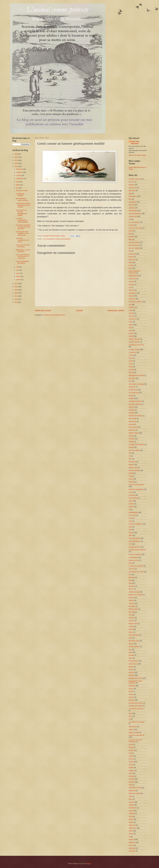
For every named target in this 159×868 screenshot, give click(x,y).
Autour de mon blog (135, 228)
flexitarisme (132, 462)
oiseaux (131, 644)
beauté (131, 231)
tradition (131, 805)
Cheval (131, 313)
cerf (130, 287)
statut (131, 785)
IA (129, 509)
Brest (130, 268)
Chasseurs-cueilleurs (135, 302)
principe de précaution (136, 703)
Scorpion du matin (22, 190)
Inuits (130, 521)
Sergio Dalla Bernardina (135, 143)
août (18, 182)
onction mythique (134, 647)
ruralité (131, 756)
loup (130, 580)
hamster (131, 504)
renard (131, 744)
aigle (130, 193)
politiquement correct (135, 678)
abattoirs (131, 185)
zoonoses (132, 848)
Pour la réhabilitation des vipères (23, 262)
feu (130, 456)
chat (130, 305)
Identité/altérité (133, 512)
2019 (16, 290)
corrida (131, 355)
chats (130, 310)
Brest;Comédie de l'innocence (135, 272)
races (130, 713)
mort (130, 615)
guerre (131, 501)
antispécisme (133, 216)
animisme (132, 208)
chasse (131, 296)
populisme (132, 686)
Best (130, 234)
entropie (131, 424)
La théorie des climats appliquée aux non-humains (23, 205)
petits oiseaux (133, 664)
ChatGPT (132, 307)
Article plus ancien (116, 310)
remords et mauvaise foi (136, 735)
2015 (16, 302)
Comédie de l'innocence (136, 345)
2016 (16, 299)
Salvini (131, 765)
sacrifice (131, 762)
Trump (131, 816)
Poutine (131, 694)
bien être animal (134, 242)
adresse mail (133, 188)
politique (131, 675)
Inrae (130, 518)
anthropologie (133, 211)
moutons (131, 621)
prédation (132, 700)
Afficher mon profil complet (137, 155)
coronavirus (132, 352)
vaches (131, 819)
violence (131, 839)
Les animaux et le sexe (136, 572)
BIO (130, 251)
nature (131, 629)
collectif (131, 336)
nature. (131, 632)
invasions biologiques (136, 524)
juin (18, 188)
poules (131, 689)
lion (130, 575)
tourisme (131, 802)
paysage (131, 655)
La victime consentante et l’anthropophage (22, 220)
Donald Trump (133, 390)
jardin (131, 535)
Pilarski (131, 670)
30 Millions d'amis (134, 179)
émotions (132, 410)
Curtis (131, 364)
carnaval (131, 281)
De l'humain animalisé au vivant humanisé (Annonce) (23, 227)
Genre (131, 492)
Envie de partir (133, 427)
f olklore (131, 442)
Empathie (132, 413)
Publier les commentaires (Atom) (55, 315)
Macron (131, 589)
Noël (130, 638)
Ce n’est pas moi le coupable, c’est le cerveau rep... (22, 233)
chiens (131, 325)
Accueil (79, 310)
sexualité (132, 779)
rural (130, 753)
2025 (16, 157)
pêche (131, 658)
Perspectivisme (134, 661)
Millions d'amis (133, 609)
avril (18, 270)
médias (131, 600)
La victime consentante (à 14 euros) (23, 240)
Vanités (131, 822)
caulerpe (131, 284)
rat (130, 719)
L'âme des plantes (135, 538)
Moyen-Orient (133, 624)
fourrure (131, 479)
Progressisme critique (136, 706)
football (131, 473)
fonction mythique (134, 470)
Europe (131, 436)
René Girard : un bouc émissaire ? (23, 251)
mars (18, 273)
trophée (131, 811)
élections (132, 407)
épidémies (132, 430)
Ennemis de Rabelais (136, 416)
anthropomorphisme (135, 214)
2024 (16, 160)
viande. (131, 834)
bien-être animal (134, 245)
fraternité (132, 482)
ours (130, 649)
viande (131, 831)
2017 (16, 296)
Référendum (133, 727)
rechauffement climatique (137, 722)
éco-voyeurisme (134, 393)
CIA (130, 328)
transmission (133, 808)
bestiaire (131, 237)
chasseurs (132, 299)
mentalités (132, 606)
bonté (131, 262)
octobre (19, 175)
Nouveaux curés (134, 641)
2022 (16, 167)
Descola (131, 372)
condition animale (134, 349)
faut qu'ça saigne (134, 450)
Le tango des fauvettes (20, 195)
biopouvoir (132, 260)
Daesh (131, 367)
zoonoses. (132, 851)
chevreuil (132, 316)
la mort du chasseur (135, 554)
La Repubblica (133, 557)
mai (18, 267)
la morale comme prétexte (137, 550)
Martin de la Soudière (136, 595)
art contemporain (49, 239)
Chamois (132, 290)
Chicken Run (133, 319)
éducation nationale (135, 404)
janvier (19, 280)
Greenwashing (133, 498)
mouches (132, 618)
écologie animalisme (135, 401)
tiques (131, 799)
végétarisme (133, 828)
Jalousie (131, 533)
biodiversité (132, 254)
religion (131, 729)
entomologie (133, 418)
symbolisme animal (135, 788)
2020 (16, 287)
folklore (131, 465)
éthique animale (134, 433)
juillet (18, 185)
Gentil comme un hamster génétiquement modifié (22, 213)
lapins (131, 563)
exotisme (132, 439)
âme (130, 199)
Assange (132, 225)
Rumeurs (132, 750)
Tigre (130, 796)
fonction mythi (133, 467)
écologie (131, 398)
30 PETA (132, 182)
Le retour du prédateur (136, 566)
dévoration (132, 378)
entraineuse (132, 421)
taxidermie (132, 791)
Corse (131, 358)
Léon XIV (132, 569)
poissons (132, 672)
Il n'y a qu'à (132, 515)
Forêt (130, 476)
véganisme (132, 825)
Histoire (131, 507)
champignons (133, 293)
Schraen (131, 776)
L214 (130, 544)
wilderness (132, 842)
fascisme (132, 447)
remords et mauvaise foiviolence (135, 741)
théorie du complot (135, 793)
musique (131, 626)
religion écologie (134, 732)
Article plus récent (43, 310)
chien (130, 322)
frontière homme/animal (63, 239)
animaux (131, 205)
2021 (16, 284)
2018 (16, 293)
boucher (131, 265)
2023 (16, 163)
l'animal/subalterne (135, 541)
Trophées (132, 814)
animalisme (132, 202)
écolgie (131, 396)
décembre (20, 169)
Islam (130, 527)
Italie (130, 530)
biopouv (131, 257)
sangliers (132, 770)
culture (131, 361)
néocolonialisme (134, 635)
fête (130, 453)
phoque (131, 667)
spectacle (132, 782)
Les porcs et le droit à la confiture (23, 246)
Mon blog (132, 612)
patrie (131, 652)
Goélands (132, 495)
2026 (16, 154)
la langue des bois (135, 547)
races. (131, 716)
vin (130, 837)
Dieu (130, 381)
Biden (131, 239)
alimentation (133, 196)
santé (131, 773)
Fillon (130, 459)
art (130, 219)
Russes (131, 759)
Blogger (88, 864)
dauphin (131, 370)
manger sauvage (134, 592)
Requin (131, 747)
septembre (20, 178)
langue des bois (134, 560)
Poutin (131, 691)
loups (130, 583)
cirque (131, 330)
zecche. (131, 845)
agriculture (132, 190)
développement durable (136, 375)
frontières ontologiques (136, 489)
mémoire (132, 603)
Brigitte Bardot (133, 276)
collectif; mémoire (134, 339)
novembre (20, 172)
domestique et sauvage (136, 384)
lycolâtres (132, 586)
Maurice (131, 598)
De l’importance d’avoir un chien (22, 199)
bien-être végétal (134, 248)
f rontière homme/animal (137, 444)
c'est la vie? (132, 279)
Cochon (131, 333)
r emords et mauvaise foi (137, 709)
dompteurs (132, 387)
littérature (132, 577)
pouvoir (131, 697)
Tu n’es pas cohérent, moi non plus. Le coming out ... (23, 256)
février (18, 276)
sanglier (131, 767)
